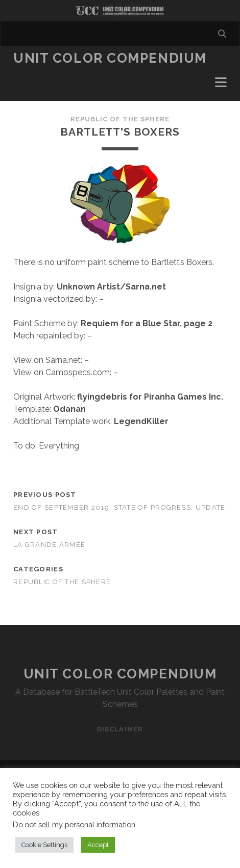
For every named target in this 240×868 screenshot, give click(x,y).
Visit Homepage (120, 11)
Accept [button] (98, 845)
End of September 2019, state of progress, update (119, 507)
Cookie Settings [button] (44, 845)
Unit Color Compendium (110, 58)
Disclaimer (120, 729)
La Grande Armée (49, 545)
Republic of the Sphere (120, 119)
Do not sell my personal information (74, 824)
